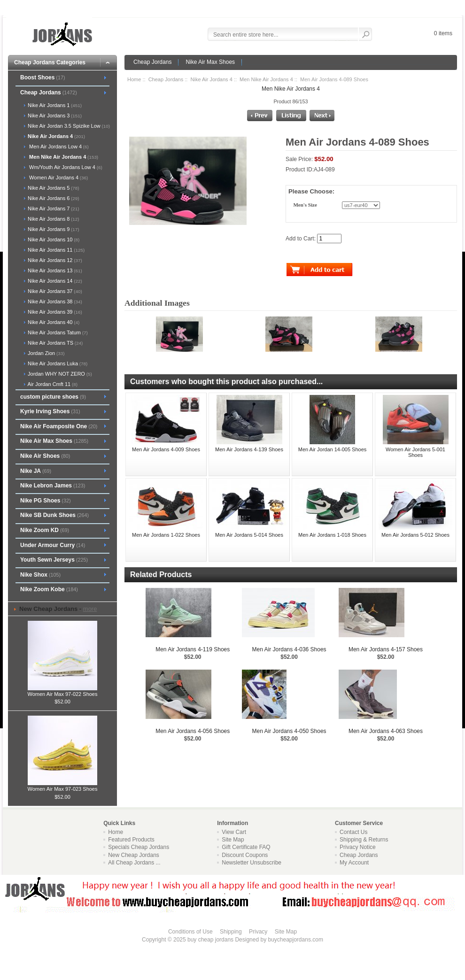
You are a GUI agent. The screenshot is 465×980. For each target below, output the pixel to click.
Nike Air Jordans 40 (53, 322)
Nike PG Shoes (46, 501)
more (90, 609)
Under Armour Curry (53, 545)
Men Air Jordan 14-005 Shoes (333, 449)
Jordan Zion (45, 353)
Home (134, 79)
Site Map (233, 840)
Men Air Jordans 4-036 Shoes (289, 649)
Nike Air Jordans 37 (54, 291)
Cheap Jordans (152, 62)
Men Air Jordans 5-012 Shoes (415, 535)
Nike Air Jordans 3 (54, 116)
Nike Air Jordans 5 (53, 188)
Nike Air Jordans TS (54, 343)
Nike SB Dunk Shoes (54, 515)
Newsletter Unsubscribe (252, 863)
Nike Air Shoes (45, 456)
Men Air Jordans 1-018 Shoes (332, 535)
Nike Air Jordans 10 (53, 239)
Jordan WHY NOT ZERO (59, 374)
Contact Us (353, 832)
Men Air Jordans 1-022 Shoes (166, 535)
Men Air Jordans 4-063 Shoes (386, 731)
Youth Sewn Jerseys (54, 560)
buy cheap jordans (210, 940)
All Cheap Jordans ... (134, 863)
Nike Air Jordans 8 (53, 219)
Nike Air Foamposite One (59, 426)
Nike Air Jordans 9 (53, 229)
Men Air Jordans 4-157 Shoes (386, 649)
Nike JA (36, 471)
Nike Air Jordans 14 (54, 281)
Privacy (258, 932)
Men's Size (305, 205)
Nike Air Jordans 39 (54, 312)
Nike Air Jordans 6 (53, 198)
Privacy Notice (358, 847)
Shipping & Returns (364, 840)
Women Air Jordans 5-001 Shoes (415, 452)
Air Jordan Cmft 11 (52, 384)
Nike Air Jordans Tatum (57, 332)
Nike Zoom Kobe (49, 589)
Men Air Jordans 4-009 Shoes (166, 449)
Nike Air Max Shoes (210, 62)
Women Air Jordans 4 (57, 177)
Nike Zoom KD (45, 530)
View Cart (234, 832)
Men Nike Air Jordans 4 (266, 79)
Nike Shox (40, 575)
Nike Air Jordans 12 (54, 260)
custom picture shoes (53, 397)
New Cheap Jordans (134, 855)
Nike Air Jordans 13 (54, 270)
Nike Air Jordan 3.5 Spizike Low (68, 126)
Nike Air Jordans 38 (54, 301)
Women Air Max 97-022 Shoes (63, 691)
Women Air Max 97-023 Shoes (63, 786)
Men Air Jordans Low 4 (58, 147)
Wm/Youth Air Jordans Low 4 (64, 167)
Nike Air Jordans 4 (212, 79)
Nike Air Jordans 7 (53, 208)
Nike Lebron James (53, 486)
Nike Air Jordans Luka (57, 363)
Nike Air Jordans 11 (55, 250)
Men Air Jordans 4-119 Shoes (193, 649)
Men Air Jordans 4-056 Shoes (193, 731)
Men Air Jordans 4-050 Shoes (289, 731)
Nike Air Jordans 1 (54, 105)
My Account (354, 863)
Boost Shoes (43, 77)
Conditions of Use (190, 932)
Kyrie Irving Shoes (50, 411)
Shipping (231, 932)
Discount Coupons (245, 855)
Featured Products (131, 840)
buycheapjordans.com (295, 940)
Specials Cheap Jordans (139, 847)
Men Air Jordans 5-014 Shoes (249, 535)
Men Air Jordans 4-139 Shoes (249, 449)
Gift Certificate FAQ (246, 847)
